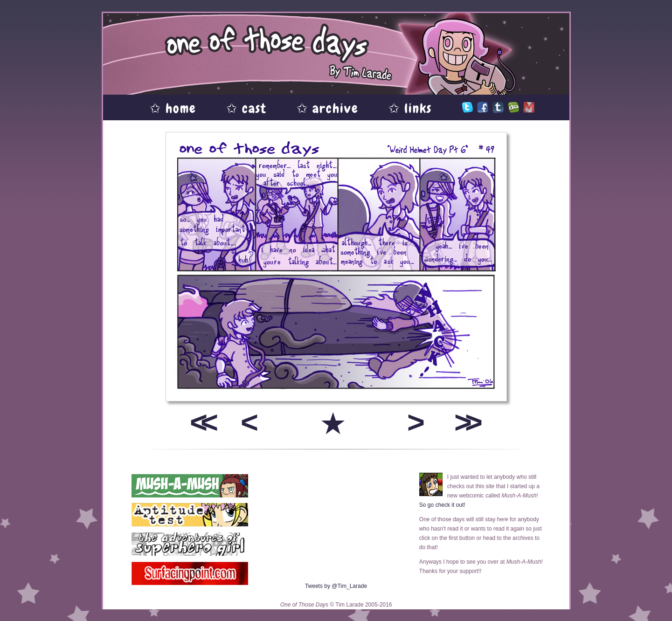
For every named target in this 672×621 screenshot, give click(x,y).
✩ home (173, 108)
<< (201, 422)
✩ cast (246, 108)
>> (465, 422)
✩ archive (328, 108)
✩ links (410, 108)
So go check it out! (442, 505)
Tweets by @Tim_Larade (336, 586)
